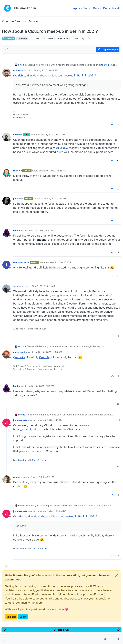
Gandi (35, 460)
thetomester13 (21, 262)
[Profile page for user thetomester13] (6, 265)
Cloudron (23, 460)
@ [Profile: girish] (18, 75)
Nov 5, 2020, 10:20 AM (53, 135)
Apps (76, 8)
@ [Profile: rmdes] (18, 516)
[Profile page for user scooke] (6, 289)
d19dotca (18, 70)
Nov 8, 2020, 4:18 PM (51, 420)
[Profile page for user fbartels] (6, 173)
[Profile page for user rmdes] (6, 479)
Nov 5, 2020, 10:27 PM (62, 262)
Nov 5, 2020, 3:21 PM (43, 230)
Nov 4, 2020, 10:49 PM (46, 70)
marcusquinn (20, 352)
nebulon (18, 135)
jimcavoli (18, 198)
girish (21, 65)
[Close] (117, 575)
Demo (97, 8)
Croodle (44, 357)
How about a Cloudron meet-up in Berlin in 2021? (64, 75)
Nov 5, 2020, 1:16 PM (55, 198)
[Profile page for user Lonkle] (6, 233)
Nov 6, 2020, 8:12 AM (43, 286)
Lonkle (17, 230)
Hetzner (44, 460)
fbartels (17, 171)
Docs (106, 8)
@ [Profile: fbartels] (104, 65)
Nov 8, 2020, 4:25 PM (51, 511)
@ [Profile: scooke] (19, 357)
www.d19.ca (19, 118)
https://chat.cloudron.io (28, 429)
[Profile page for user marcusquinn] (6, 354)
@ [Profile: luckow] (62, 148)
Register (11, 617)
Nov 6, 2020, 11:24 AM (50, 352)
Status (87, 8)
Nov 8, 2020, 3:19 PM (43, 386)
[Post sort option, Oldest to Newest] (7, 49)
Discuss (8, 38)
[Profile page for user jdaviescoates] (6, 423)
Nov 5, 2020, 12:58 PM (54, 171)
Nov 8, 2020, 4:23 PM (42, 477)
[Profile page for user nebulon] (6, 137)
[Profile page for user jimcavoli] (6, 201)
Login (23, 617)
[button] (5, 639)
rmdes (17, 477)
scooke (17, 286)
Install (116, 8)
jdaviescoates (21, 420)
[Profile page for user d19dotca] (6, 73)
